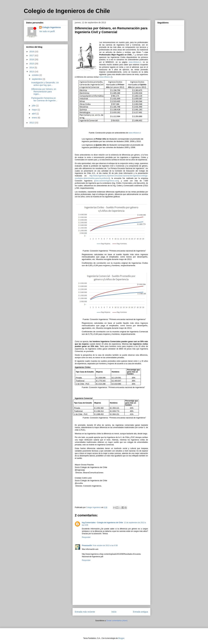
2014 (32, 68)
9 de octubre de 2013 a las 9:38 (105, 546)
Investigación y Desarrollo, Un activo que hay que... (45, 84)
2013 (32, 72)
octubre (36, 75)
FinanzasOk (87, 546)
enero (35, 118)
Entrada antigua (140, 612)
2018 (32, 52)
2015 (32, 64)
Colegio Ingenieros (51, 27)
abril (34, 114)
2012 (32, 123)
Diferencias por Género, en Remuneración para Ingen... (44, 92)
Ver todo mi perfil (47, 31)
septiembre (37, 79)
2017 (32, 55)
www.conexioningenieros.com (106, 181)
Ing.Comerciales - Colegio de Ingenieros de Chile (103, 523)
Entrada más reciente (85, 612)
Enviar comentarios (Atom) (117, 621)
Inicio (114, 612)
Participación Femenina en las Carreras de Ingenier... (44, 99)
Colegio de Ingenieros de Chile (67, 11)
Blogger (121, 638)
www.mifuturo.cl (135, 62)
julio (34, 106)
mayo (35, 110)
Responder (86, 537)
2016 (32, 59)
